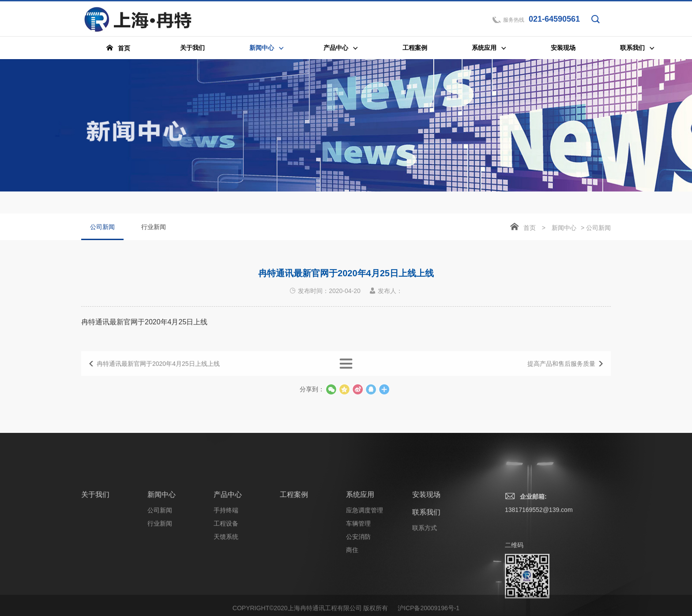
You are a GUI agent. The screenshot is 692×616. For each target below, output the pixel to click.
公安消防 (358, 582)
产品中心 (228, 540)
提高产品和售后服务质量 (561, 371)
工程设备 (226, 569)
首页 (530, 229)
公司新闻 (102, 233)
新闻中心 (564, 229)
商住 (352, 595)
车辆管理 (358, 569)
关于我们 (95, 540)
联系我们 (426, 558)
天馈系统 (226, 582)
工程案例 (294, 540)
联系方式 (425, 573)
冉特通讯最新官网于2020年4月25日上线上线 (158, 371)
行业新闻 (154, 228)
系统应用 (360, 540)
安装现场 (426, 540)
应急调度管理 (365, 556)
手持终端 (226, 556)
